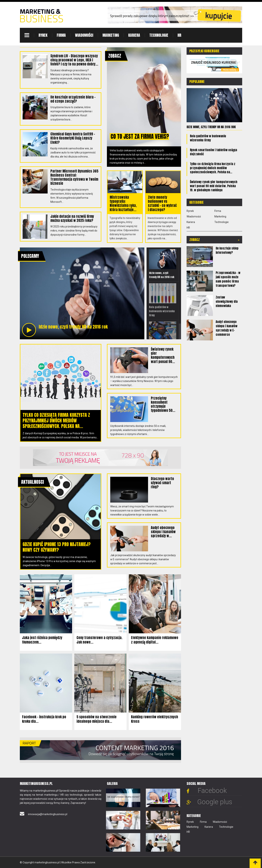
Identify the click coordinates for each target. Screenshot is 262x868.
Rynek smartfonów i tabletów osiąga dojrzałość (213, 152)
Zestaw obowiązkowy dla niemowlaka (227, 301)
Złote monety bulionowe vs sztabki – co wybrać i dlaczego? (162, 203)
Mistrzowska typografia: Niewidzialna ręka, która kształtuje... (123, 203)
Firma (61, 35)
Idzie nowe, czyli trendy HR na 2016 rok (211, 127)
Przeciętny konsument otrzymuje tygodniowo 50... (163, 404)
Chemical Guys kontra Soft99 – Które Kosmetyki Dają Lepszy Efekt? (73, 138)
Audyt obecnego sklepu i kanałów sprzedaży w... (163, 532)
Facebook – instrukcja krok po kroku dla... (44, 719)
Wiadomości (84, 35)
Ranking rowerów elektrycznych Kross (155, 719)
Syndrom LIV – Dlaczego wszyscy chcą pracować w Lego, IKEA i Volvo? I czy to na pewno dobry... (74, 60)
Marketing (111, 35)
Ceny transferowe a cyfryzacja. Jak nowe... (100, 640)
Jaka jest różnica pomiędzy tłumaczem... (42, 640)
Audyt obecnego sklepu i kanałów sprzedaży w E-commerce (227, 328)
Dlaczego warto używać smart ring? (162, 483)
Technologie (159, 35)
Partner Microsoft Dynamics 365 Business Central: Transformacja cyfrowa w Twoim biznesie (74, 177)
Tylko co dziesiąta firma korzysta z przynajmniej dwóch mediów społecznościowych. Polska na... (56, 420)
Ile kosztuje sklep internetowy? (227, 250)
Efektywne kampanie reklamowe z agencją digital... (155, 640)
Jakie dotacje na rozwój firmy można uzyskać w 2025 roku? (72, 218)
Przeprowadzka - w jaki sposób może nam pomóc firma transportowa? (228, 279)
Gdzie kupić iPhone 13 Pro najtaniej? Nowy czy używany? (57, 547)
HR (179, 35)
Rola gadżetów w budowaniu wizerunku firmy (208, 138)
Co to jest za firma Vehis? (140, 136)
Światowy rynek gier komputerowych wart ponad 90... (163, 355)
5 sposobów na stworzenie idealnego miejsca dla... (97, 719)
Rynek (43, 35)
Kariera (134, 35)
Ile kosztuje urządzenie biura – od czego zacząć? (73, 99)
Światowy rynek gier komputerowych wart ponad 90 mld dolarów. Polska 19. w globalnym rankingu (214, 186)
